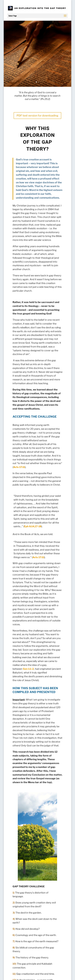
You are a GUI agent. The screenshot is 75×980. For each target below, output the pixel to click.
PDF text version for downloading (37, 116)
